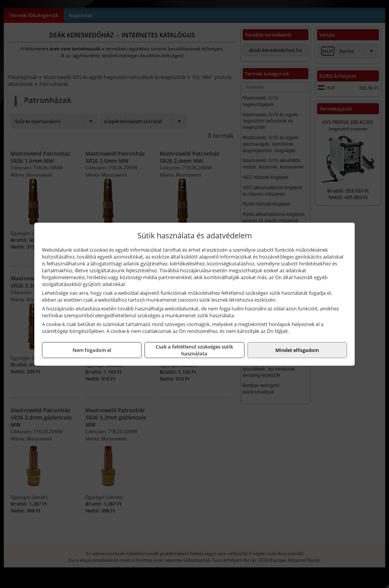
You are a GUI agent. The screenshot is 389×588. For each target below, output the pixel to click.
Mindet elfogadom (297, 350)
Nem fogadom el (92, 350)
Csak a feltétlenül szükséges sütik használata (194, 350)
